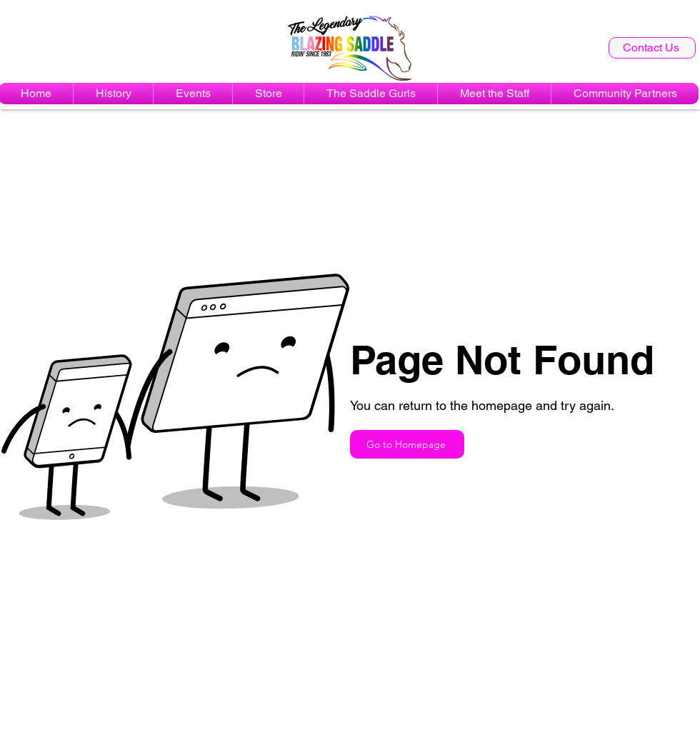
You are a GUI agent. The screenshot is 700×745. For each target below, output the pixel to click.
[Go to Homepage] (407, 444)
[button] (193, 94)
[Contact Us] (652, 48)
